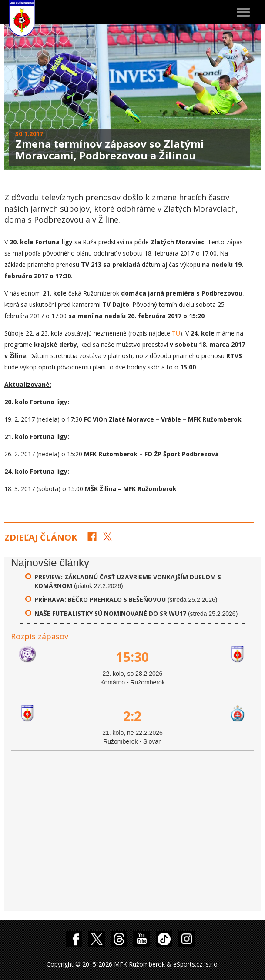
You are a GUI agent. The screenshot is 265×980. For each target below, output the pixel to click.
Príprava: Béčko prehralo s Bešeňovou (101, 600)
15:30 (132, 657)
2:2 (132, 716)
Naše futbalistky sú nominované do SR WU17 (110, 613)
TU (176, 333)
